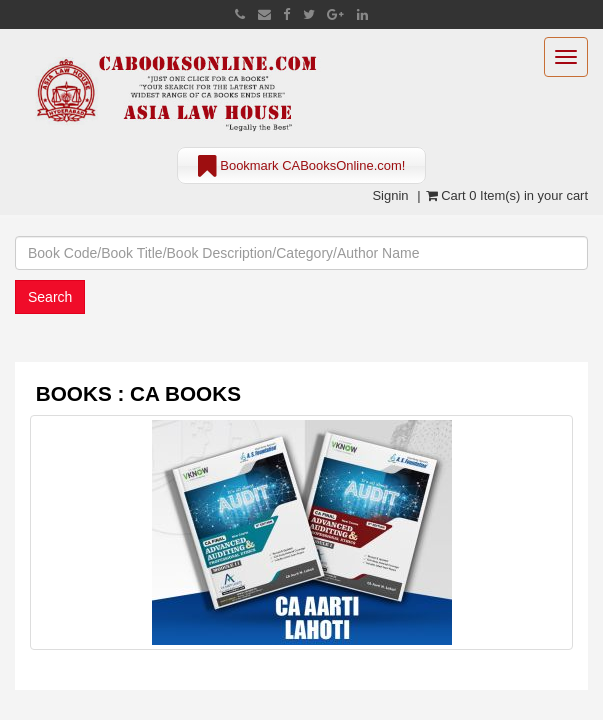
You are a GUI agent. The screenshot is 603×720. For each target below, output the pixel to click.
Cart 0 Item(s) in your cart (507, 195)
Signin (390, 195)
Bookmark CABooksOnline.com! (302, 167)
